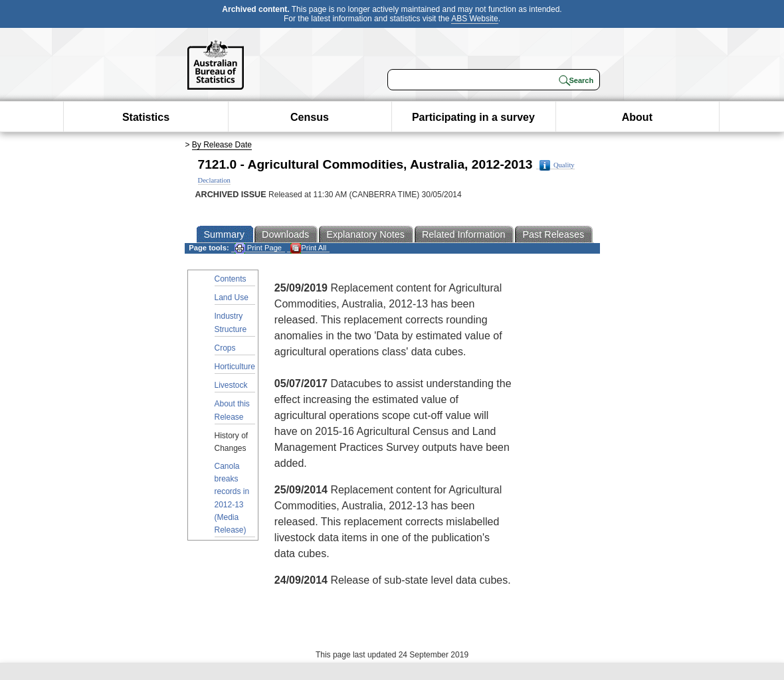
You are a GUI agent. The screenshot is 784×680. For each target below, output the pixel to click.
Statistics (146, 117)
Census (310, 117)
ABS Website (474, 19)
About (637, 117)
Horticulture (235, 367)
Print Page (258, 248)
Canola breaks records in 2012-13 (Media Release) (232, 498)
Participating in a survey (473, 117)
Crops (225, 348)
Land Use (232, 297)
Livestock (231, 385)
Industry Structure (231, 322)
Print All (308, 248)
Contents (231, 279)
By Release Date (222, 145)
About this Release (232, 410)
